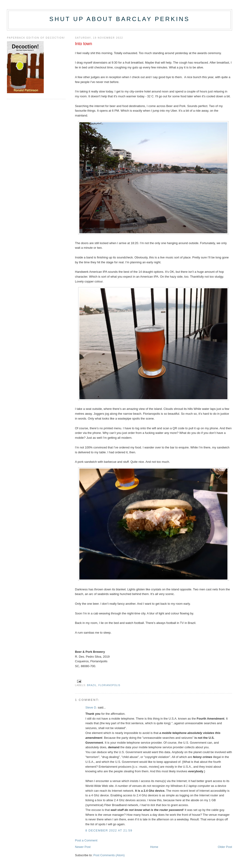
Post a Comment (86, 840)
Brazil (92, 685)
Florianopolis (109, 685)
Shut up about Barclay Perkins (119, 19)
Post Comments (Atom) (109, 855)
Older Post (225, 847)
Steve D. (91, 707)
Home (154, 847)
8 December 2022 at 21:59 (109, 830)
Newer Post (83, 847)
